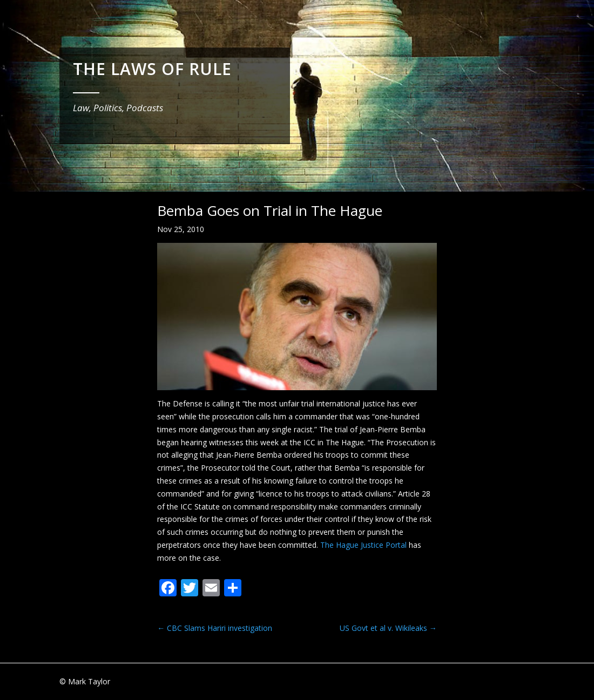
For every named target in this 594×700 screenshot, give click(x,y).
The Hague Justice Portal (363, 545)
